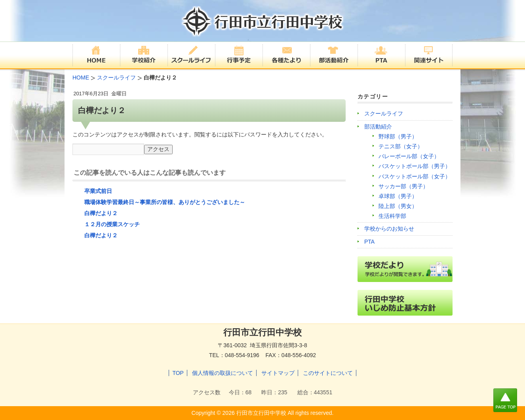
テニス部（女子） (401, 146)
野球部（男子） (398, 136)
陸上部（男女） (398, 206)
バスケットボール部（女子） (415, 176)
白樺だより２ (101, 213)
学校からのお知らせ (389, 229)
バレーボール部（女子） (409, 156)
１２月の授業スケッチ (112, 224)
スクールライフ (384, 114)
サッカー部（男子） (403, 186)
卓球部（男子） (398, 196)
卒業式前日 (98, 191)
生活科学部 (392, 216)
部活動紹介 (378, 127)
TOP (178, 373)
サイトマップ (278, 373)
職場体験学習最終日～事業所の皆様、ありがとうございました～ (165, 202)
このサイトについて (328, 373)
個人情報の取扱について (223, 373)
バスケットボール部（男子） (415, 166)
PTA (369, 242)
